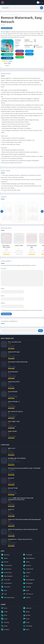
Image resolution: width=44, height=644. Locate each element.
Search (41, 331)
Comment (4, 269)
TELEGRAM (6, 58)
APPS (6, 15)
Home (2, 15)
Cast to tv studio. (18, 43)
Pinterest (19, 55)
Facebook (19, 51)
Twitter (29, 51)
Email (3, 296)
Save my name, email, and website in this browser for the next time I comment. (23, 311)
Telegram (29, 55)
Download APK (7, 55)
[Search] (22, 8)
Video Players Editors (14, 15)
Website (3, 303)
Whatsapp (19, 58)
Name (3, 289)
